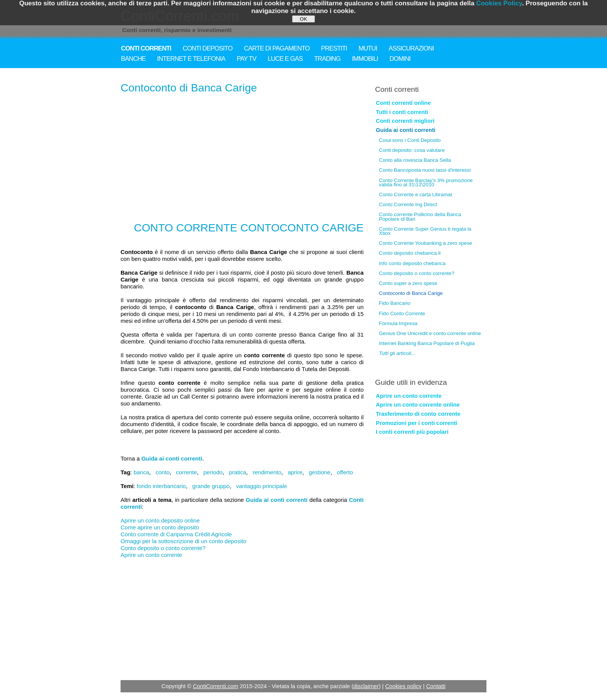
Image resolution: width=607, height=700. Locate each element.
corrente (187, 472)
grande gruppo (211, 486)
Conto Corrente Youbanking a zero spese (426, 243)
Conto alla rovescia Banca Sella (415, 160)
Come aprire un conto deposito (160, 527)
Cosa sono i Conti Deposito (410, 140)
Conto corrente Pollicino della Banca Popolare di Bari (420, 217)
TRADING (327, 59)
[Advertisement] (242, 155)
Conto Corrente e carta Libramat (415, 195)
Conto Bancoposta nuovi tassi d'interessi (425, 170)
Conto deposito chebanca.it (410, 253)
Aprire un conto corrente (151, 555)
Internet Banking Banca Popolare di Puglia (427, 343)
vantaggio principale (262, 486)
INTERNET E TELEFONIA (191, 59)
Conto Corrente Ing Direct (408, 204)
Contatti (436, 686)
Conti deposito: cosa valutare (412, 150)
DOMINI (400, 59)
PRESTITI (334, 48)
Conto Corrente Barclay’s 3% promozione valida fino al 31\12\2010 (426, 182)
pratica (237, 472)
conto (162, 472)
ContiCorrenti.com (216, 686)
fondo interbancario (161, 486)
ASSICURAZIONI (411, 48)
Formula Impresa (398, 323)
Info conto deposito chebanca (412, 263)
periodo (213, 472)
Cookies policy (403, 686)
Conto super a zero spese (408, 283)
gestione (320, 472)
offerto (345, 472)
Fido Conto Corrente (402, 313)
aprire (295, 472)
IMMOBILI (365, 59)
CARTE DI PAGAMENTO (277, 48)
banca (141, 472)
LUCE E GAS (285, 59)
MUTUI (368, 48)
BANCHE (133, 59)
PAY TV (247, 59)
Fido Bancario (395, 303)
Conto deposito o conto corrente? (163, 548)
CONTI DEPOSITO (207, 48)
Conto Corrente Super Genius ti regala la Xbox (425, 231)
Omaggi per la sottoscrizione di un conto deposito (184, 541)
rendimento (267, 472)
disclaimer (366, 686)
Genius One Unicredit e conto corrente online (430, 333)
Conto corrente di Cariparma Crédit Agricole (176, 534)
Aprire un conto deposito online (160, 520)
